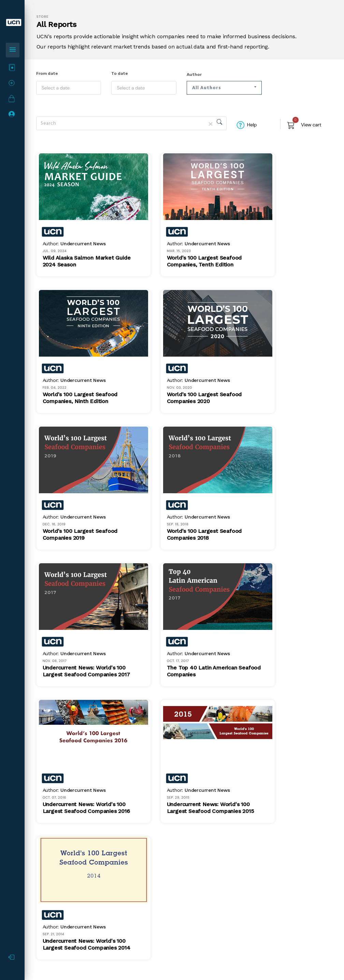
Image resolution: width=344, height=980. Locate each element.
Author (194, 74)
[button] (224, 88)
